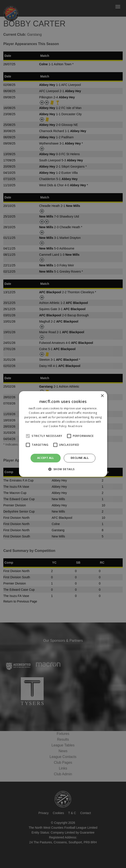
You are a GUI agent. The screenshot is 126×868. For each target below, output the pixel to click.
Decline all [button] (80, 458)
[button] (63, 469)
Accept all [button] (46, 458)
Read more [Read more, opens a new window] (75, 426)
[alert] (63, 434)
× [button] (102, 396)
